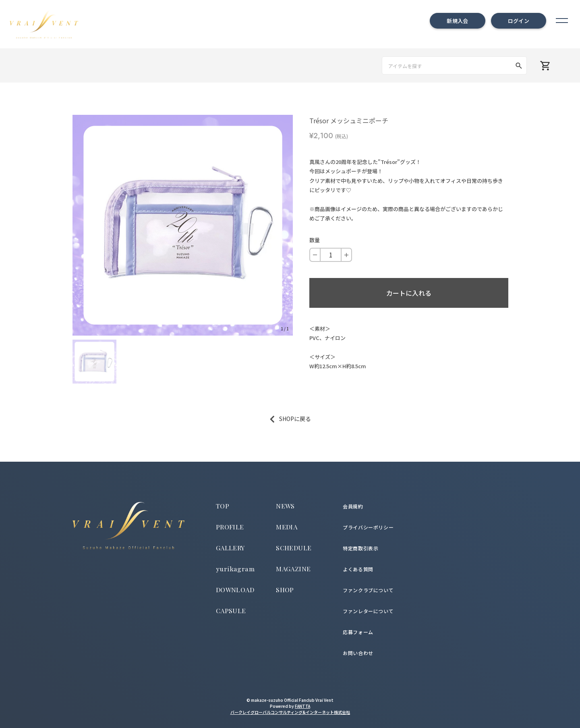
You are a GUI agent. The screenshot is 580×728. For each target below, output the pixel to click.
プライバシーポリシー (368, 527)
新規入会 (457, 21)
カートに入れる (409, 293)
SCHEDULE (294, 548)
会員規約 (353, 506)
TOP (223, 506)
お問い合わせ (358, 653)
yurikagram (236, 569)
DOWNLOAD (235, 590)
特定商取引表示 (360, 548)
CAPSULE (231, 611)
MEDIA (287, 527)
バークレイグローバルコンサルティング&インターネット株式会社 (290, 712)
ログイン (519, 21)
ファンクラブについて (368, 590)
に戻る (302, 419)
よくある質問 (358, 569)
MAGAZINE (293, 569)
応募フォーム (358, 632)
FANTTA (302, 706)
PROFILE (230, 527)
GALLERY (230, 548)
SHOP (285, 590)
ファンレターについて (368, 611)
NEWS (285, 506)
